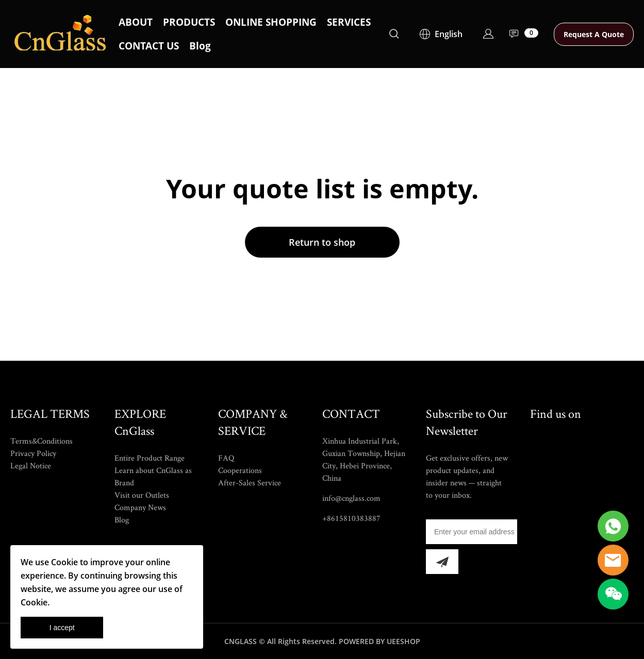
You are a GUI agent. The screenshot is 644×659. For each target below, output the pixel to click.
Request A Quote (594, 34)
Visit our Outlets (142, 495)
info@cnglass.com (351, 498)
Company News (140, 507)
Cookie (64, 562)
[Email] (472, 532)
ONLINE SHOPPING (271, 22)
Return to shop (322, 242)
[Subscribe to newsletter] (442, 562)
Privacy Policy (33, 453)
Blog (200, 46)
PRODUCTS (189, 22)
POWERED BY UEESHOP (379, 641)
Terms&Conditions (42, 441)
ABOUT (136, 22)
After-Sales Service (250, 483)
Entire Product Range (150, 458)
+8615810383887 (351, 518)
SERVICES (349, 22)
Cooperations (240, 470)
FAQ (226, 458)
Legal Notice (31, 466)
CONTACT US (149, 46)
